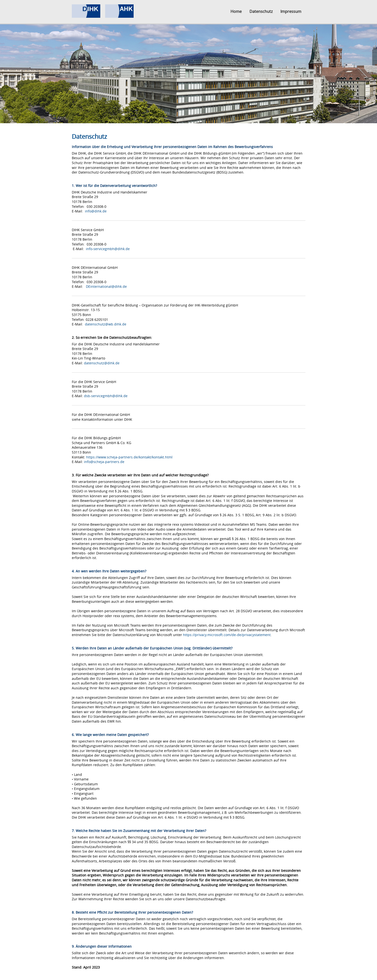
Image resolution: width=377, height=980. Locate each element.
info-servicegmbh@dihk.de (108, 249)
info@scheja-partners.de (104, 462)
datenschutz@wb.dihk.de (106, 324)
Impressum (291, 11)
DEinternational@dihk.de (106, 286)
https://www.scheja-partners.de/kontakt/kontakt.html (129, 457)
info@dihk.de (96, 211)
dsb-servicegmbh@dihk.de (106, 396)
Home (236, 11)
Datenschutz (261, 11)
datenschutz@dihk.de (102, 363)
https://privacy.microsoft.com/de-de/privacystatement (227, 635)
